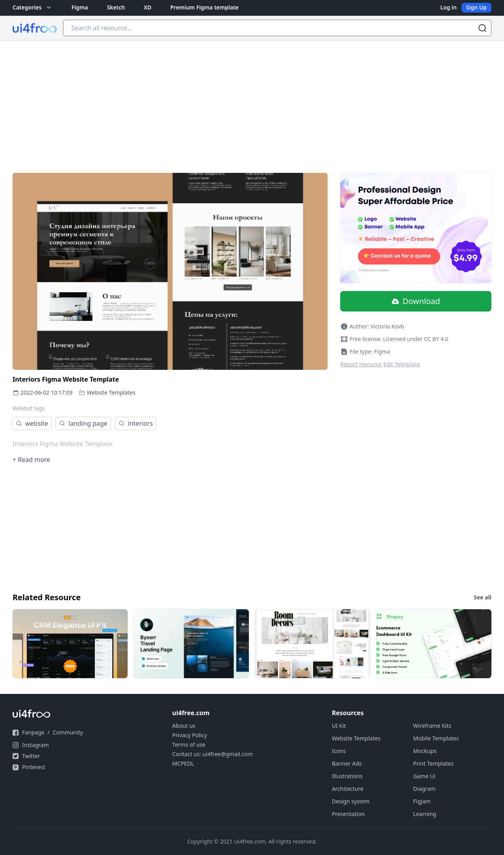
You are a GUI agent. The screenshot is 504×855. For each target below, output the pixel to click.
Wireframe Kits (432, 726)
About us (184, 726)
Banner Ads (347, 763)
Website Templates (111, 392)
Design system (351, 801)
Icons (339, 751)
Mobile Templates (436, 738)
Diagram (424, 789)
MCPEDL (183, 763)
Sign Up (476, 7)
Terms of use (189, 745)
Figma (80, 7)
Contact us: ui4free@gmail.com (212, 754)
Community (68, 732)
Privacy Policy (189, 735)
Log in (448, 7)
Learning (424, 814)
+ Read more (31, 460)
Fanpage (33, 732)
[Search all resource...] (277, 28)
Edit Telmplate (402, 364)
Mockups (425, 751)
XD (147, 7)
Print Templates (433, 763)
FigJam (422, 801)
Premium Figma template (204, 7)
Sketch (116, 7)
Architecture (348, 789)
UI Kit (339, 726)
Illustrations (347, 776)
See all (483, 597)
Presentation (348, 814)
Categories (33, 7)
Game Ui (424, 776)
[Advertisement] (252, 100)
